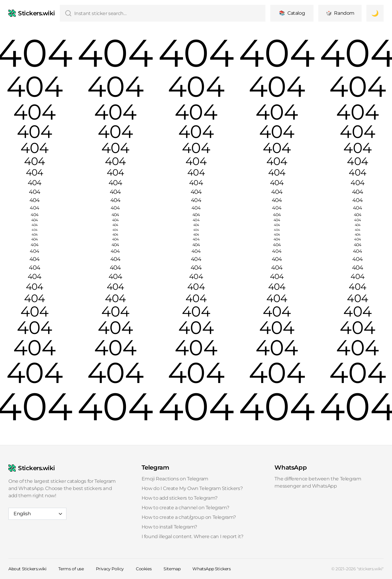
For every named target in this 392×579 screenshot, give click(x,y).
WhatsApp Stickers (211, 569)
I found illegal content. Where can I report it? (193, 536)
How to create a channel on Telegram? (185, 508)
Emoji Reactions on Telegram (175, 479)
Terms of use (71, 569)
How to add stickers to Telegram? (180, 498)
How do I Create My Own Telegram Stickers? (192, 488)
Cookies (144, 569)
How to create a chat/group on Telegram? (189, 517)
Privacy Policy (110, 569)
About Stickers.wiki (27, 569)
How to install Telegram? (169, 527)
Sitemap (172, 569)
